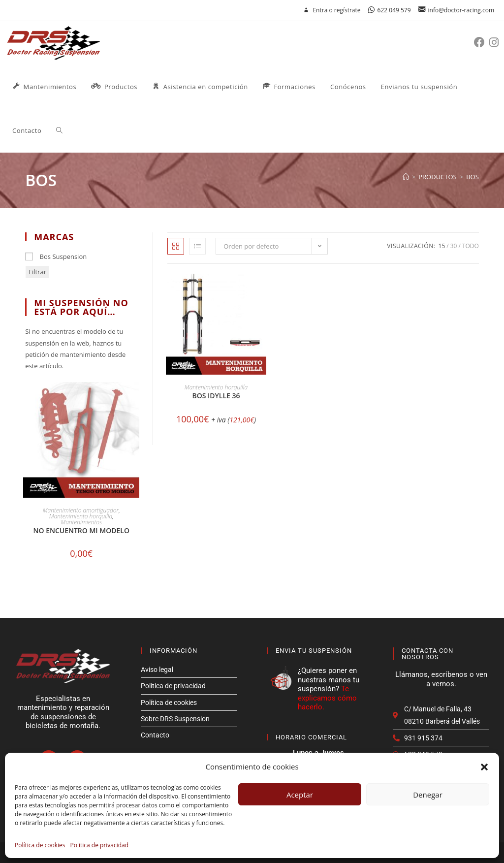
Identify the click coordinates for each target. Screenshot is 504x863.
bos (472, 177)
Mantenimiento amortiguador (81, 510)
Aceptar (300, 795)
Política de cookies (40, 845)
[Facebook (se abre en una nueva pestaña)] (482, 42)
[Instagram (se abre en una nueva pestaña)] (496, 42)
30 (454, 246)
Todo (471, 246)
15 (442, 246)
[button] (484, 767)
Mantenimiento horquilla (216, 387)
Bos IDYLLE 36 (216, 396)
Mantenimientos (81, 522)
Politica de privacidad (100, 845)
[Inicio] (406, 177)
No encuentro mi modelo (81, 530)
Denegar (428, 795)
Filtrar (37, 272)
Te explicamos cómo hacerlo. (327, 698)
